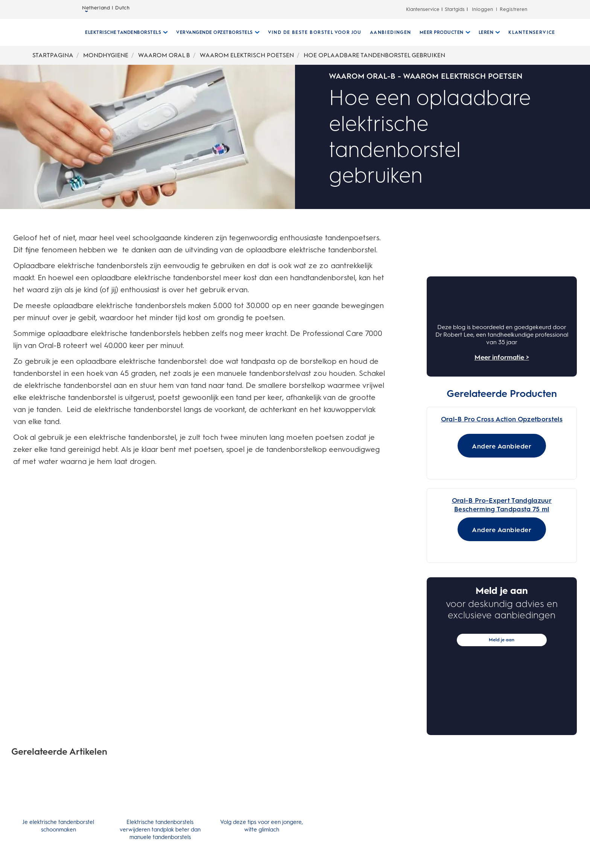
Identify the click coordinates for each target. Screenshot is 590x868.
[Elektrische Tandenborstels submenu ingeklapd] (123, 32)
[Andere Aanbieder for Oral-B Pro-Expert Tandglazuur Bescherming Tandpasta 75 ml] (502, 729)
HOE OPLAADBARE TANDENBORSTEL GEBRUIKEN (374, 55)
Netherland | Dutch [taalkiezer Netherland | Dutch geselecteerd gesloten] (106, 10)
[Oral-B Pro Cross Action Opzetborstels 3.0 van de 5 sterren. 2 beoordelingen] (462, 416)
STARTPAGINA (53, 55)
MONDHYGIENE (106, 55)
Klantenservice (423, 9)
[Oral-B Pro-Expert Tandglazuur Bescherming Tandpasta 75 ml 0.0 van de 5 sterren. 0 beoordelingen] (462, 691)
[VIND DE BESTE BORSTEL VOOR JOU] (312, 32)
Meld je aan (502, 840)
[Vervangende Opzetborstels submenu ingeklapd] (215, 32)
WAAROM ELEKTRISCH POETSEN (247, 55)
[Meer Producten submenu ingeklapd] (442, 32)
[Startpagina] (45, 32)
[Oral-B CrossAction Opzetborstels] (502, 523)
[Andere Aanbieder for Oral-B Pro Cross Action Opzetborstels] (502, 640)
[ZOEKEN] (564, 32)
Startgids (455, 9)
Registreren (514, 9)
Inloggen (483, 9)
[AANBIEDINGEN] (388, 32)
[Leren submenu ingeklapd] (487, 32)
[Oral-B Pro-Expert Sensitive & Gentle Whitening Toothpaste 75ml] (502, 705)
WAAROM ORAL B (164, 55)
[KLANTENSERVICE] (529, 32)
